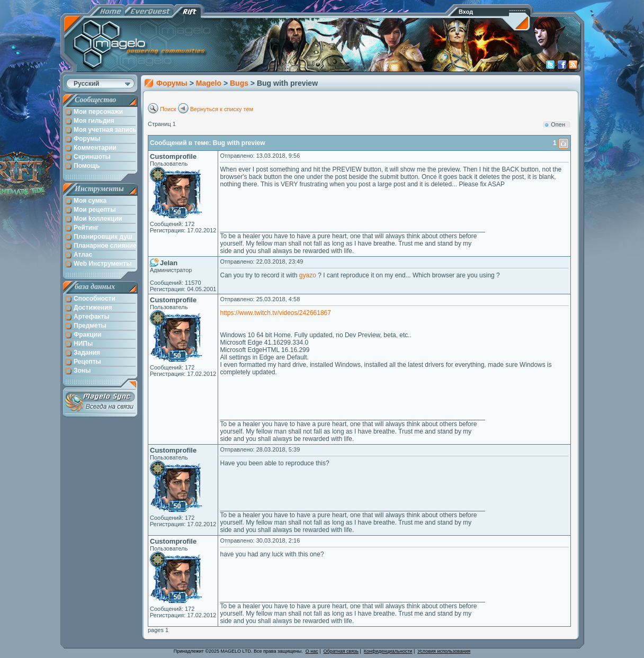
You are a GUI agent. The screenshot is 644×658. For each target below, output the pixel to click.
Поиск (168, 109)
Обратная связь (341, 651)
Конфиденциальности (388, 651)
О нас (312, 651)
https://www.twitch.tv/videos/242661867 (275, 313)
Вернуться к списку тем (222, 109)
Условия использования (444, 651)
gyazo (308, 275)
